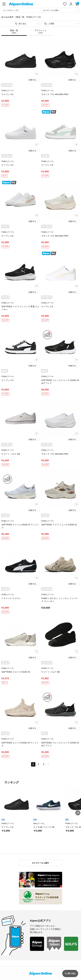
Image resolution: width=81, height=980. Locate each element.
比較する (32, 80)
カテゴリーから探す (40, 863)
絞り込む (23, 24)
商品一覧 (14, 32)
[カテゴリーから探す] (60, 10)
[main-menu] (4, 4)
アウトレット (41, 32)
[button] (78, 813)
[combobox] (21, 10)
